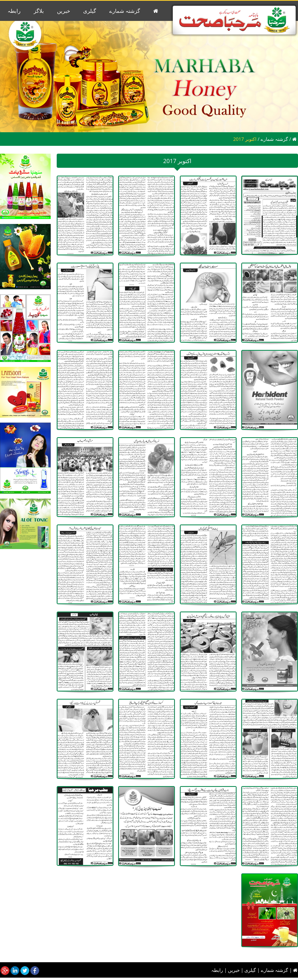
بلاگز (39, 11)
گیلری (90, 11)
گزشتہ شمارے (125, 11)
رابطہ (14, 11)
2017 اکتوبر (245, 139)
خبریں (64, 11)
